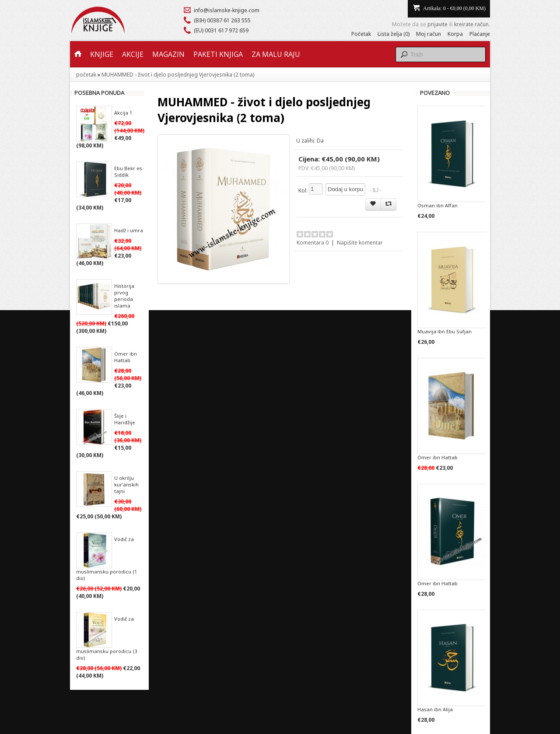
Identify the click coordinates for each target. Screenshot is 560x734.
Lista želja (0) (394, 34)
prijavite (437, 24)
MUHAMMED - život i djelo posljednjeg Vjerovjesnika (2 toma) (178, 75)
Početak (361, 34)
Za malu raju (276, 54)
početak (86, 75)
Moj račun (429, 34)
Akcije (133, 54)
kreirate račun (471, 24)
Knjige (102, 54)
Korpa (455, 34)
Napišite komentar (360, 243)
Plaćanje (480, 34)
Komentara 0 (313, 243)
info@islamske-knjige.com (227, 10)
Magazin (168, 54)
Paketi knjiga (218, 54)
